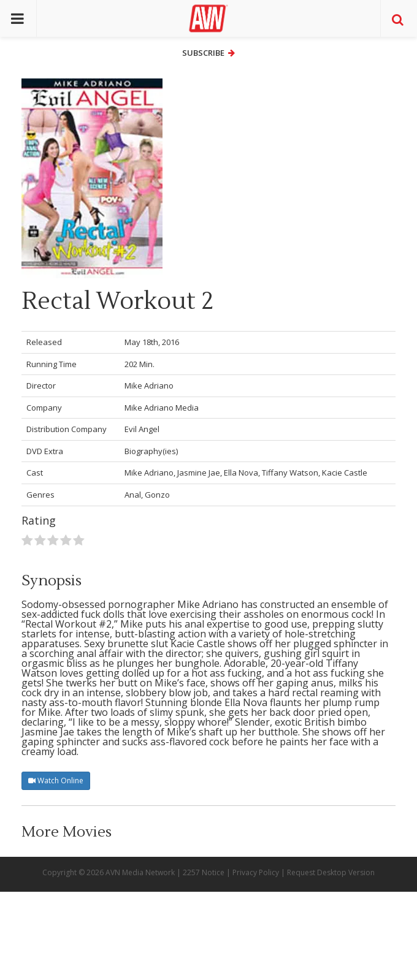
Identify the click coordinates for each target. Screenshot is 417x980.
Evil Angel (142, 429)
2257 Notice (204, 872)
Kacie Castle (345, 473)
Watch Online (56, 781)
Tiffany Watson (290, 473)
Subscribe (208, 53)
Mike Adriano (149, 386)
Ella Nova (241, 473)
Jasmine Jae (199, 473)
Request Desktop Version (331, 872)
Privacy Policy (256, 872)
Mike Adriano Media (162, 408)
